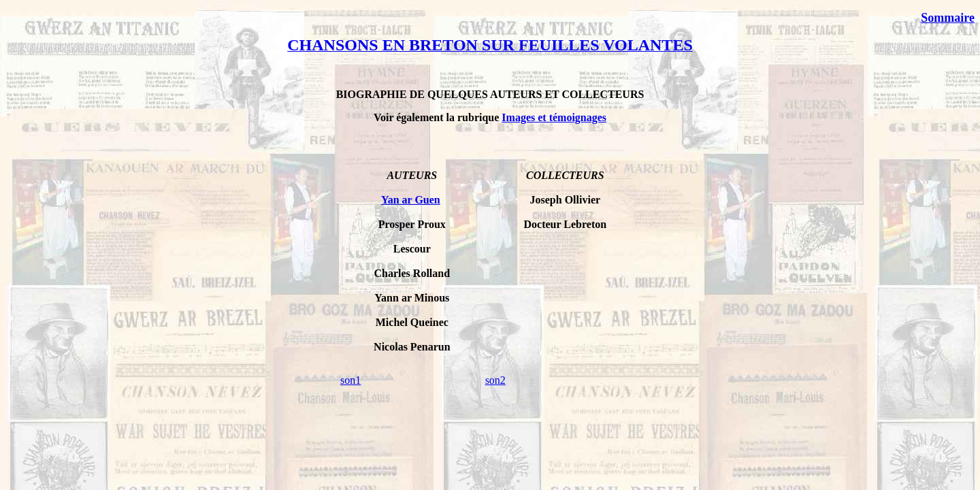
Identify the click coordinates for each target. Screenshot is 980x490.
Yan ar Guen (411, 200)
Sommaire (948, 18)
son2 (495, 380)
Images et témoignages (554, 117)
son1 (350, 380)
